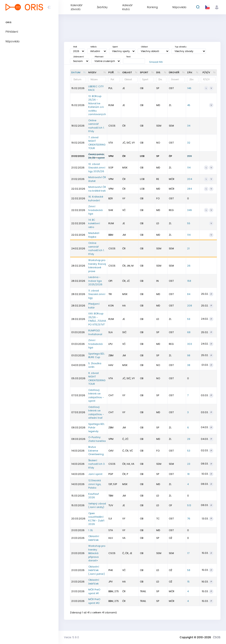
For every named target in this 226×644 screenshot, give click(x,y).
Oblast (144, 47)
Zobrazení (79, 57)
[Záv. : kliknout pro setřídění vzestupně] (193, 73)
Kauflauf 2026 (94, 496)
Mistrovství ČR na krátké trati (97, 189)
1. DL (91, 530)
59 (189, 319)
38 (189, 365)
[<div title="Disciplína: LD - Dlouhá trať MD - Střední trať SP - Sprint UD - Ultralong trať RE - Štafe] (161, 73)
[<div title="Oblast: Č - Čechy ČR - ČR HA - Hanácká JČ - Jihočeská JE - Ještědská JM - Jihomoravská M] (130, 73)
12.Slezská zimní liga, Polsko (95, 484)
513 (189, 505)
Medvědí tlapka (94, 235)
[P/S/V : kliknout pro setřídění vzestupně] (208, 73)
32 (189, 143)
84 (189, 294)
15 (188, 582)
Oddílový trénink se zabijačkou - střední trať (96, 413)
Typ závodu (181, 47)
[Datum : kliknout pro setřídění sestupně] (79, 73)
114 (189, 168)
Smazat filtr (156, 62)
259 (189, 156)
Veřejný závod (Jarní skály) (97, 505)
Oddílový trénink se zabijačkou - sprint (96, 396)
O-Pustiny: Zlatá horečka (97, 439)
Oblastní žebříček (94, 538)
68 (189, 332)
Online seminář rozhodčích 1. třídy (96, 126)
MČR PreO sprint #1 (94, 591)
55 (189, 223)
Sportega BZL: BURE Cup (97, 356)
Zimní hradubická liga (95, 210)
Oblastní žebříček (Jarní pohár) (97, 570)
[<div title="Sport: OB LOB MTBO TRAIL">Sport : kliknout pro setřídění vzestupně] (147, 73)
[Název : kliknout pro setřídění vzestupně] (97, 73)
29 (189, 439)
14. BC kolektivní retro (94, 223)
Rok (75, 47)
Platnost (99, 57)
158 (189, 281)
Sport (115, 47)
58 (189, 570)
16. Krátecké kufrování (96, 199)
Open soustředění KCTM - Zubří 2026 (96, 519)
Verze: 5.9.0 (72, 637)
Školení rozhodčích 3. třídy (97, 464)
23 (189, 464)
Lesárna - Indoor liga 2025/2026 (95, 281)
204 (190, 179)
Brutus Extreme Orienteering (96, 451)
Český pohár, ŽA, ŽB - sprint (96, 156)
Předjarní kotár (94, 306)
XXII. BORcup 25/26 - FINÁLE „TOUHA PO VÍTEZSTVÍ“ (97, 319)
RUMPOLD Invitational (95, 332)
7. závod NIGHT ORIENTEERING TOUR (97, 143)
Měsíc (94, 47)
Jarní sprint (95, 474)
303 (190, 344)
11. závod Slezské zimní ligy (97, 294)
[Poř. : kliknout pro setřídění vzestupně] (114, 73)
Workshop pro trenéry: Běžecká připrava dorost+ (97, 553)
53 (189, 451)
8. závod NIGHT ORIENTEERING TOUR (97, 379)
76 (189, 519)
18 (188, 474)
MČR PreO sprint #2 (94, 601)
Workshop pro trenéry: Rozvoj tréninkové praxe (97, 266)
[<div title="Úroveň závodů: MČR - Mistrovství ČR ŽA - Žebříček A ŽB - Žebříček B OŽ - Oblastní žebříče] (177, 73)
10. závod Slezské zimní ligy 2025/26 (97, 168)
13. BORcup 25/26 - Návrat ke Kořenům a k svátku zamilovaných (97, 105)
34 (189, 126)
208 (190, 306)
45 (189, 105)
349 (189, 210)
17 (188, 553)
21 (188, 248)
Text (128, 57)
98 (189, 355)
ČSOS (217, 637)
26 (189, 266)
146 (189, 88)
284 (189, 189)
